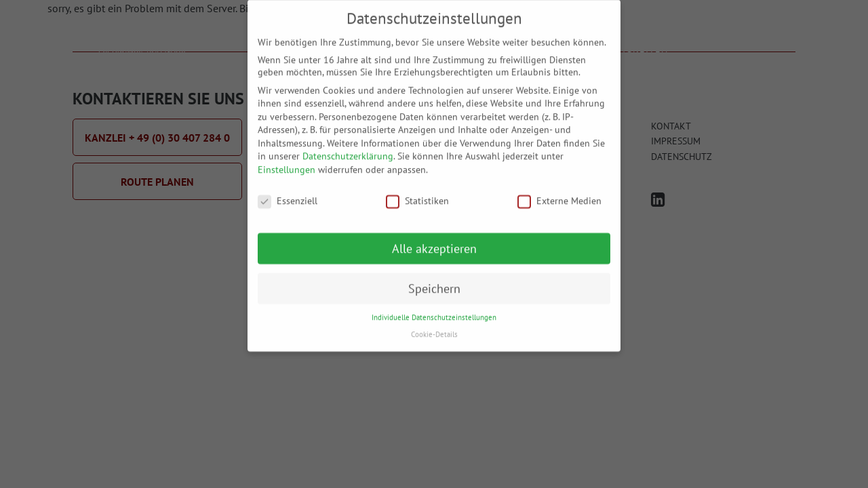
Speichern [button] (434, 280)
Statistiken (417, 192)
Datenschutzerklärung (348, 148)
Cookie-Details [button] (434, 326)
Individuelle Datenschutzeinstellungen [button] (434, 310)
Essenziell (288, 192)
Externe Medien (559, 192)
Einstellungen (287, 161)
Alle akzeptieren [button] (434, 240)
